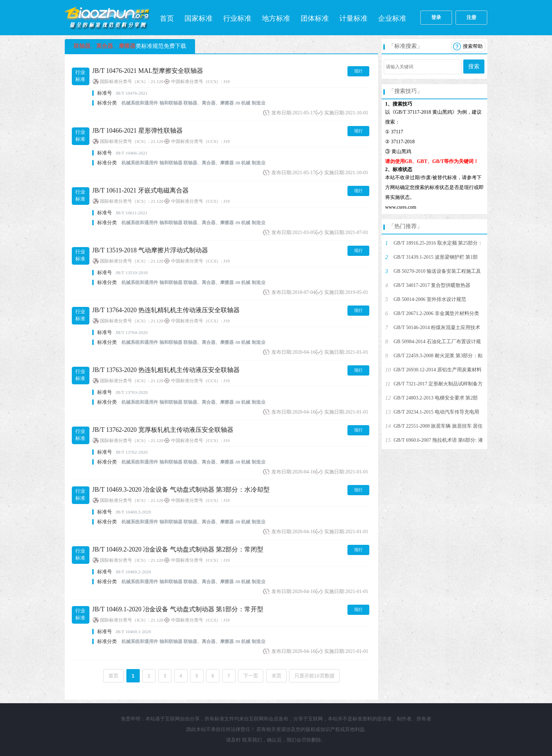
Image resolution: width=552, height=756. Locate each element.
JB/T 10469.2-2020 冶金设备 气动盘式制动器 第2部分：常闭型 (178, 549)
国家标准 (199, 18)
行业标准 (237, 18)
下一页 (251, 676)
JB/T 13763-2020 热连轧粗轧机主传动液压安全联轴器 (166, 370)
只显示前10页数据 (314, 676)
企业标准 (392, 18)
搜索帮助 (473, 46)
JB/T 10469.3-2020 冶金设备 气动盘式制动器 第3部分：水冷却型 (181, 490)
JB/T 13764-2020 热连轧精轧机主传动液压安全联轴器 (166, 310)
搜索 (474, 66)
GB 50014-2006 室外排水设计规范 (430, 299)
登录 (436, 17)
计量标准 (353, 18)
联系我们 (252, 740)
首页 (167, 18)
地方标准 (276, 18)
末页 (276, 676)
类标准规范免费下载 (130, 46)
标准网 (107, 18)
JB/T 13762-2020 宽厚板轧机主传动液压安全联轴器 (163, 430)
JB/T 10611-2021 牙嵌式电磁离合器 (140, 190)
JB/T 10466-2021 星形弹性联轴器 (137, 131)
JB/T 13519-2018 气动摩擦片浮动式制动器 (150, 250)
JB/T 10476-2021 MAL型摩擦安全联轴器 (148, 71)
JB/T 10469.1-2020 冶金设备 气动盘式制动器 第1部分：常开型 (178, 609)
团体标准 (315, 18)
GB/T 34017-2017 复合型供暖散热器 (432, 285)
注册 (471, 17)
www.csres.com (401, 207)
